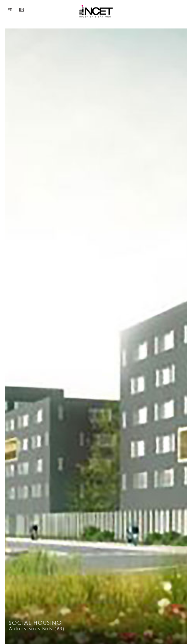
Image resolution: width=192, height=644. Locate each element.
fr (10, 9)
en (21, 9)
